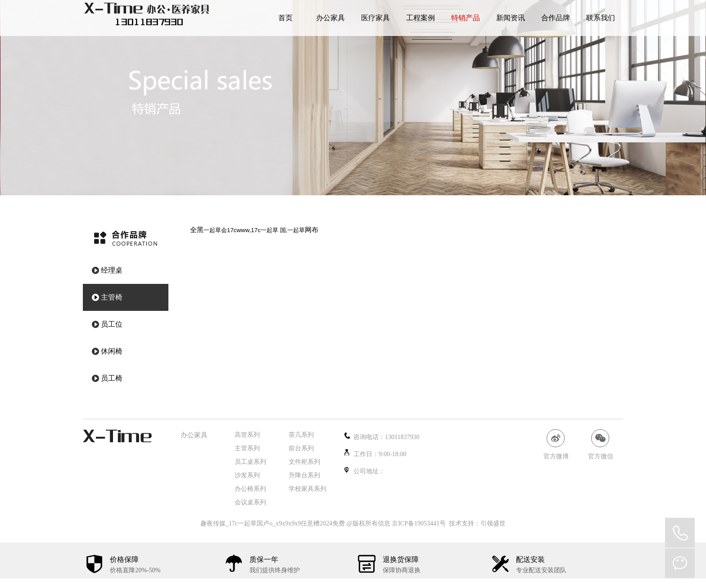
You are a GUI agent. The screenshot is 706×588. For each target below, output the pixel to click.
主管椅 (112, 297)
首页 (285, 18)
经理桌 (112, 270)
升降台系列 (304, 475)
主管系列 (247, 448)
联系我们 (601, 18)
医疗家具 (376, 18)
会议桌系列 (250, 502)
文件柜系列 (304, 462)
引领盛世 (493, 523)
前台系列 (301, 448)
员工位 (112, 324)
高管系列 (247, 435)
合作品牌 (556, 18)
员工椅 (112, 378)
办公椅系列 (250, 489)
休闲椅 (112, 351)
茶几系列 (301, 435)
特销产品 (466, 18)
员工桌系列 (250, 462)
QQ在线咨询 (680, 533)
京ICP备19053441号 (419, 523)
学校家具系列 (308, 489)
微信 (680, 563)
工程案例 (421, 18)
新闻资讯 (511, 18)
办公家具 (330, 18)
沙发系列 (247, 475)
